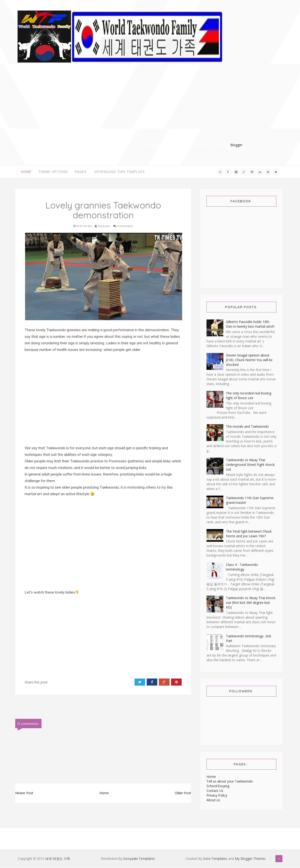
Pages (81, 172)
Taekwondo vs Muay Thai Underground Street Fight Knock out (250, 466)
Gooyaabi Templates (139, 860)
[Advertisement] (195, 110)
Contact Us (215, 792)
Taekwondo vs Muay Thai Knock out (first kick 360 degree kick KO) (251, 604)
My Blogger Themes (250, 860)
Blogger (236, 145)
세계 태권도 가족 (58, 860)
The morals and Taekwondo (247, 428)
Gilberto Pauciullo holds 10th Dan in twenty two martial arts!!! (250, 325)
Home (26, 172)
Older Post (183, 794)
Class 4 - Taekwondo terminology (242, 568)
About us (213, 801)
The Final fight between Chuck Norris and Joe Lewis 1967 (249, 535)
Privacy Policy (217, 796)
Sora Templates (215, 860)
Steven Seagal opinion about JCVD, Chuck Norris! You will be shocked (249, 361)
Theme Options (53, 172)
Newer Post (24, 794)
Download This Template (120, 172)
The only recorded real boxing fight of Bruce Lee (249, 397)
